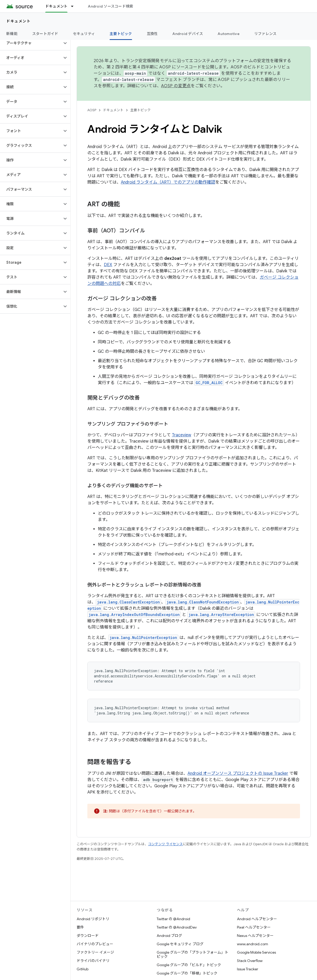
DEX (108, 265)
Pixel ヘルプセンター (254, 927)
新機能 (12, 34)
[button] (31, 43)
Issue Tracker (248, 969)
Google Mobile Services (256, 952)
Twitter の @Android (173, 919)
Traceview (182, 435)
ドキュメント (18, 21)
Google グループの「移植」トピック (187, 973)
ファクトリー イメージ (95, 952)
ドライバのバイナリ (93, 961)
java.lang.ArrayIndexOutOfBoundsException (134, 615)
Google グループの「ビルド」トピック (189, 965)
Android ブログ (169, 936)
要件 (80, 927)
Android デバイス (188, 34)
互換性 (152, 34)
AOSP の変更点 (176, 86)
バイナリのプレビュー (95, 944)
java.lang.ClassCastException (128, 602)
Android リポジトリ (93, 919)
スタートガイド (45, 34)
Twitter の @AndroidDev (177, 927)
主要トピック (140, 110)
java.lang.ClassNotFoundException (203, 602)
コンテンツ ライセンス (165, 844)
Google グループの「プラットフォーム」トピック (193, 954)
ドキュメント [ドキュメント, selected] (56, 6)
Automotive (229, 34)
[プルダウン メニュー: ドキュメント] (75, 6)
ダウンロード (88, 936)
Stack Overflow (250, 961)
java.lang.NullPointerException (143, 638)
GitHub (83, 969)
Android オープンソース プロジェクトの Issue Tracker (238, 773)
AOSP (92, 110)
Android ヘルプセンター (257, 919)
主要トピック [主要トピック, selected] (121, 34)
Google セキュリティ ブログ (180, 944)
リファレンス (265, 34)
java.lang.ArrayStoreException (221, 615)
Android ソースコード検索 (111, 6)
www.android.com (253, 944)
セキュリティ (84, 34)
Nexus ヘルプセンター (255, 936)
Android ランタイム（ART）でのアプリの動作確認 (168, 182)
